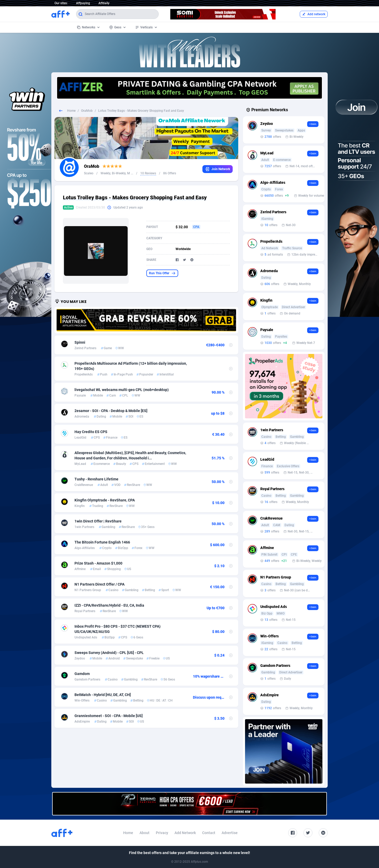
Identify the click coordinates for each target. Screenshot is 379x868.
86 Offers (170, 173)
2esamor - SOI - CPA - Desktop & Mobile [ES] (111, 411)
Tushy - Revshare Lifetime (96, 479)
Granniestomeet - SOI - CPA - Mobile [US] (109, 716)
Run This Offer (162, 273)
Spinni (80, 342)
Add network (314, 14)
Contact (209, 833)
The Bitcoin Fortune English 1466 (102, 542)
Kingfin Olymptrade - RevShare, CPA (105, 500)
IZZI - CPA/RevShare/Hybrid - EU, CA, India (109, 605)
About (144, 833)
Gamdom (82, 674)
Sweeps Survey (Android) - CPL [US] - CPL (109, 653)
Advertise (230, 833)
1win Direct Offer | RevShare (98, 521)
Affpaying (83, 3)
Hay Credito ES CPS (91, 432)
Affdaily (104, 3)
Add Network (185, 833)
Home (71, 111)
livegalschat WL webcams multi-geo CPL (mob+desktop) (122, 390)
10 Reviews (148, 173)
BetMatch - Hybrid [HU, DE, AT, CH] (103, 695)
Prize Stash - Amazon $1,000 (98, 563)
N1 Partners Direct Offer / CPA (99, 584)
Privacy (162, 833)
